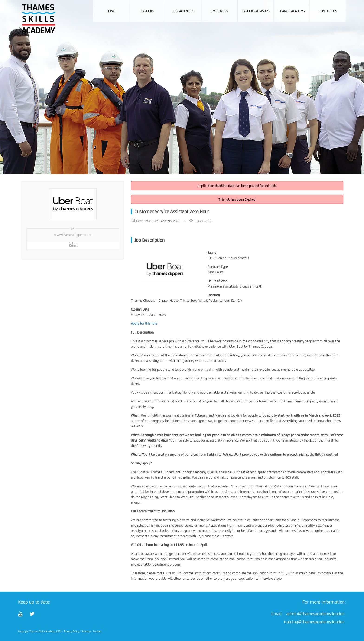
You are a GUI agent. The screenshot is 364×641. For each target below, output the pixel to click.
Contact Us (328, 11)
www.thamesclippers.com (73, 235)
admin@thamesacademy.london (315, 614)
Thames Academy (292, 11)
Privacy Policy (72, 631)
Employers (219, 11)
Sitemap (86, 631)
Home (111, 11)
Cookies (97, 631)
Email (73, 244)
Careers (147, 11)
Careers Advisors (255, 11)
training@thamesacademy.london (314, 622)
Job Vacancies (183, 11)
